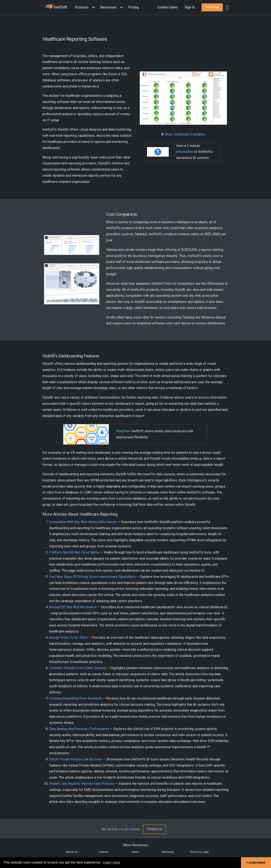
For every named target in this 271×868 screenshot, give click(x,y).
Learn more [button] (112, 862)
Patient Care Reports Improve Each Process (82, 784)
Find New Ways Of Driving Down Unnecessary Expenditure (92, 577)
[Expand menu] (93, 8)
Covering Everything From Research (75, 698)
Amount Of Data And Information (73, 607)
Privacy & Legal (199, 852)
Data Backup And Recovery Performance (79, 729)
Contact (104, 852)
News (135, 852)
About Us (72, 852)
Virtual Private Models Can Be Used (76, 759)
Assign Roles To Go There (68, 638)
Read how (123, 431)
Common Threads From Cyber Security (78, 668)
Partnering (167, 852)
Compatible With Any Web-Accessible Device (83, 522)
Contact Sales (168, 7)
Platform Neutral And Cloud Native (74, 552)
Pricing (133, 7)
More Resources (136, 845)
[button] (86, 8)
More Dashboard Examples (183, 134)
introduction (185, 152)
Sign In (190, 7)
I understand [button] (256, 863)
